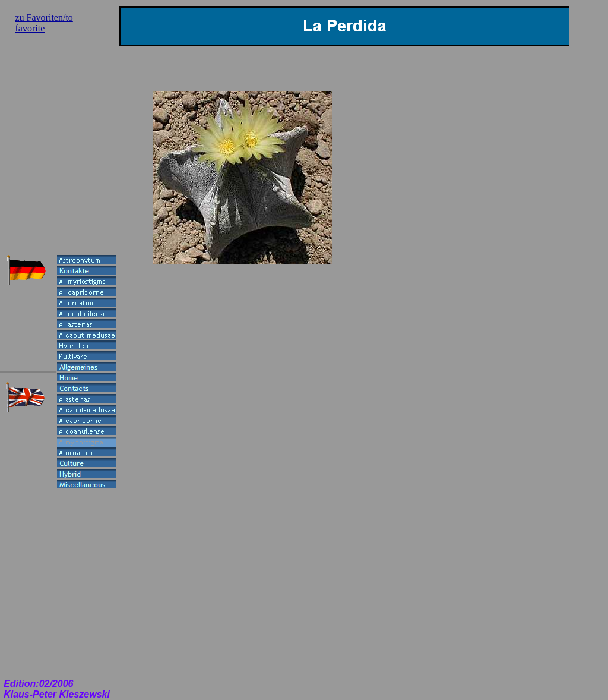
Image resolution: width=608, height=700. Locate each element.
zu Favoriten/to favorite (44, 23)
